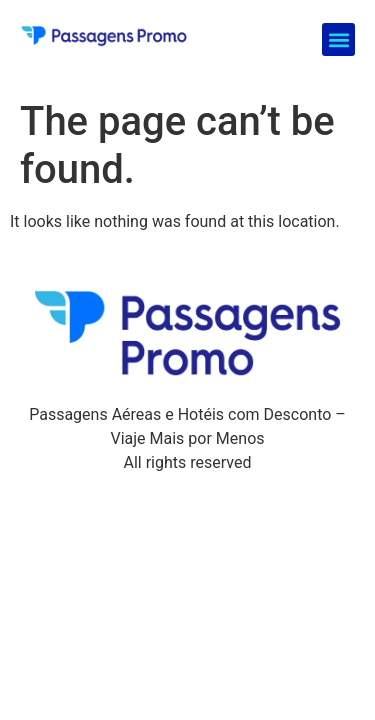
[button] (338, 39)
